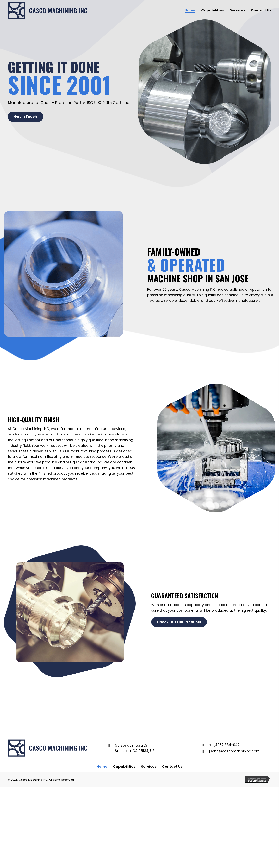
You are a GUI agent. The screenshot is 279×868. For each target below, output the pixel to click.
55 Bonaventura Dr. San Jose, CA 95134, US (135, 748)
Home (102, 767)
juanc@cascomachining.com (234, 751)
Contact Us (172, 767)
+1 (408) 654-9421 (225, 745)
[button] (25, 117)
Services (149, 767)
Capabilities (124, 767)
